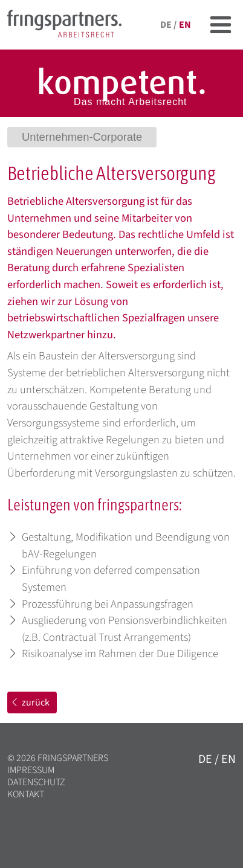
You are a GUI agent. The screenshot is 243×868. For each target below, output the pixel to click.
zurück (30, 702)
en (185, 25)
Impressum (31, 770)
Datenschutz (36, 782)
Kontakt (26, 794)
